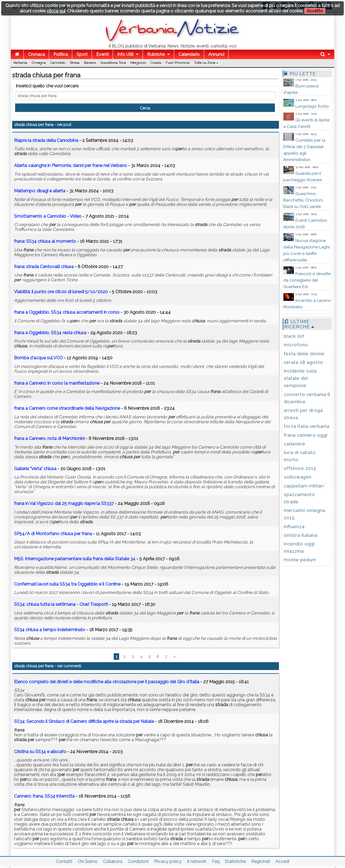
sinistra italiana (301, 535)
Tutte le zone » (206, 63)
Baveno (90, 63)
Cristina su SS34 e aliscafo (40, 752)
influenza (294, 527)
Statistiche (235, 861)
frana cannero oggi (306, 435)
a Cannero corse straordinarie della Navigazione (67, 408)
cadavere (295, 444)
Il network (197, 861)
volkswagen (298, 477)
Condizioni (138, 861)
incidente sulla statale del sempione (300, 378)
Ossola (156, 63)
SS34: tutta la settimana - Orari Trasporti (61, 604)
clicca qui (56, 11)
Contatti (64, 861)
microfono (296, 345)
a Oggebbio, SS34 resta (50, 333)
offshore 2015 (300, 468)
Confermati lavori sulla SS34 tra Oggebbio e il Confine (67, 584)
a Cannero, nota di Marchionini (49, 438)
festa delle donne (304, 354)
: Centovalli (44, 267)
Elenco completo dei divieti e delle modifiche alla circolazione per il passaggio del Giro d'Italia (107, 682)
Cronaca (36, 54)
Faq (216, 861)
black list (294, 336)
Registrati (261, 861)
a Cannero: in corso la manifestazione (57, 383)
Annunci (216, 54)
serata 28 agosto (303, 362)
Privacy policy (168, 861)
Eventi (102, 54)
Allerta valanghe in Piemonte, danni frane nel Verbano (70, 165)
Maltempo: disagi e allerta (40, 191)
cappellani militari (304, 486)
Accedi (282, 861)
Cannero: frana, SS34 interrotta (44, 796)
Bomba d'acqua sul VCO (38, 358)
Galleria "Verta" (35, 469)
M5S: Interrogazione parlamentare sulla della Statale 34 (75, 559)
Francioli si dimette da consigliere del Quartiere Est (307, 280)
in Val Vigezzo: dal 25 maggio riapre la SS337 (64, 503)
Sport (82, 54)
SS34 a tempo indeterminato (50, 630)
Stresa (75, 63)
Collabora (113, 861)
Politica (61, 54)
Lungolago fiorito (312, 106)
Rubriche (156, 54)
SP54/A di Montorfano (53, 534)
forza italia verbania (307, 426)
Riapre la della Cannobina (46, 140)
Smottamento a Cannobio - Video (48, 216)
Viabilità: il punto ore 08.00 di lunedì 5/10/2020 (61, 292)
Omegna (39, 63)
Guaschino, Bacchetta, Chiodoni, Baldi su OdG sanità (303, 200)
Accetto (315, 11)
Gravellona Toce (113, 63)
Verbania (20, 63)
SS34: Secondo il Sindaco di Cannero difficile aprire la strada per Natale (84, 721)
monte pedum (300, 560)
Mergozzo (138, 63)
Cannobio (58, 63)
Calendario (189, 54)
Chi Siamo (88, 861)
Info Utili (125, 54)
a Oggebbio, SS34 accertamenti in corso (67, 312)
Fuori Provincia (177, 63)
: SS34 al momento (45, 241)
